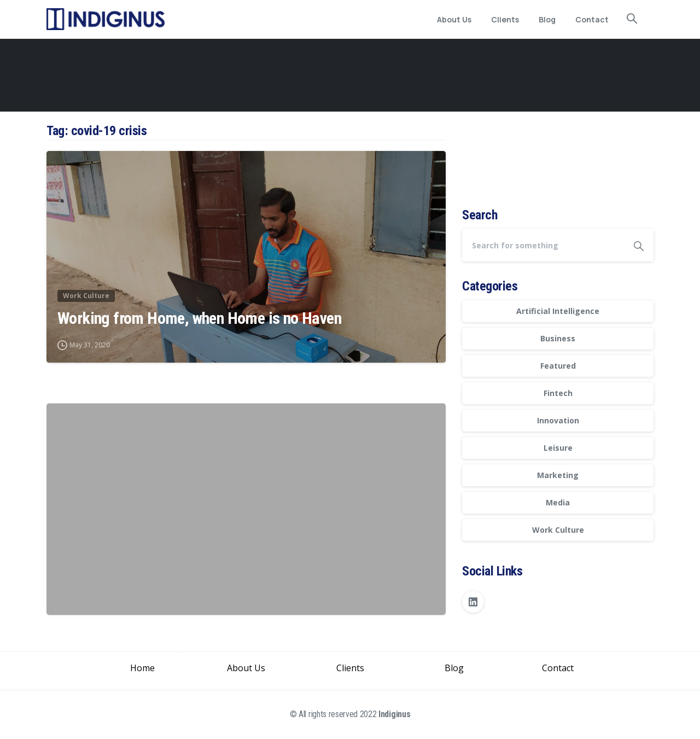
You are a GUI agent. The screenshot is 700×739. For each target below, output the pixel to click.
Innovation (558, 420)
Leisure (558, 448)
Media (558, 502)
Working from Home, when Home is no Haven (199, 319)
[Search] (543, 245)
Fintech (558, 393)
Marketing (558, 475)
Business (558, 338)
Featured (558, 366)
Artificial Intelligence (558, 311)
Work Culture (558, 530)
